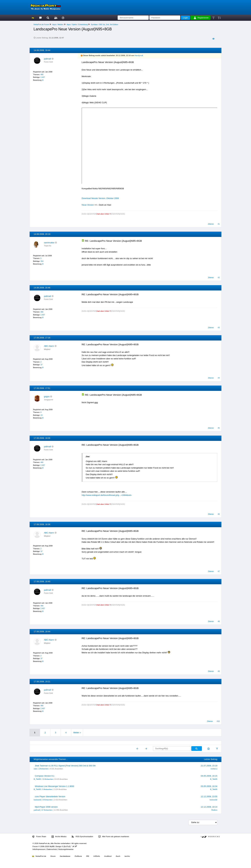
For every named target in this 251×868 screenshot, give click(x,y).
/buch (118, 856)
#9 (219, 671)
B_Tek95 (37, 779)
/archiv (127, 856)
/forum (53, 856)
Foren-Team (39, 837)
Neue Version (88, 205)
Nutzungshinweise (66, 849)
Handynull (139, 55)
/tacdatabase (65, 856)
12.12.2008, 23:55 (209, 796)
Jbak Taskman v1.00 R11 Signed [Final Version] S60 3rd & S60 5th (65, 766)
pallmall (47, 59)
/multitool (108, 856)
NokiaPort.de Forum (41, 24)
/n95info (97, 856)
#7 (219, 571)
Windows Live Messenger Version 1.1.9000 (55, 786)
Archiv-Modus (59, 837)
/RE (88, 856)
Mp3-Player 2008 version (46, 807)
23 (41, 415)
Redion (214, 810)
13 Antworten (48, 779)
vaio (35, 769)
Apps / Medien (58, 24)
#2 (219, 278)
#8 (219, 621)
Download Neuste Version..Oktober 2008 (100, 198)
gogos (47, 397)
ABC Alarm (49, 346)
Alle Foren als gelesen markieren (114, 837)
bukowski (38, 800)
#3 (219, 328)
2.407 (43, 77)
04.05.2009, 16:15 (209, 776)
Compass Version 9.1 (45, 776)
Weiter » (77, 733)
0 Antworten (47, 789)
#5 (219, 428)
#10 (218, 721)
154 (42, 261)
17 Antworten (47, 810)
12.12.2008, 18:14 (209, 807)
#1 (219, 224)
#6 (219, 514)
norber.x (214, 769)
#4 (219, 378)
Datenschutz (52, 849)
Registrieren (201, 18)
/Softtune (78, 856)
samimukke (49, 243)
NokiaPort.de (39, 856)
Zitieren (211, 224)
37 (41, 365)
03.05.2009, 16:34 (209, 786)
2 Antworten (43, 769)
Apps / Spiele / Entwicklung (77, 24)
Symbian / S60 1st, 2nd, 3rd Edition (104, 24)
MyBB (52, 846)
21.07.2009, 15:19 (209, 766)
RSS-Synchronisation (82, 837)
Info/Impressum (39, 849)
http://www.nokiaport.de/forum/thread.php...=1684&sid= (107, 495)
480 (42, 74)
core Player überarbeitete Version (50, 796)
